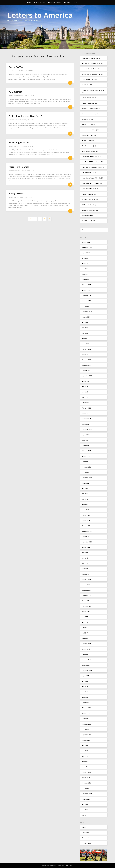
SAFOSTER (31, 146)
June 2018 (85, 558)
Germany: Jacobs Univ (88, 114)
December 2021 (87, 419)
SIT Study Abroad (87, 173)
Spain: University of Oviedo (90, 183)
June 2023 (85, 328)
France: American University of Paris (93, 90)
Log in (84, 827)
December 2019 (87, 462)
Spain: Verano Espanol (88, 189)
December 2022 (87, 360)
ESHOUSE (29, 197)
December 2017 (87, 590)
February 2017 (86, 644)
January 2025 (86, 242)
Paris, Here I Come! (19, 167)
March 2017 (86, 638)
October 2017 (86, 601)
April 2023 (85, 338)
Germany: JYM (86, 119)
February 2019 (86, 515)
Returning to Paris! (19, 142)
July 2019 (85, 488)
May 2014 (85, 815)
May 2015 (85, 756)
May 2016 (85, 692)
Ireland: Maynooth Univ (89, 130)
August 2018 (86, 547)
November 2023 (87, 301)
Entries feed (85, 833)
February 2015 (86, 772)
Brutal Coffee (16, 67)
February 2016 (86, 708)
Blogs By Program (39, 2)
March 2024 (86, 279)
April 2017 (85, 633)
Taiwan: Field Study (88, 194)
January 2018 (86, 585)
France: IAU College (88, 103)
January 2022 (86, 413)
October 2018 (86, 537)
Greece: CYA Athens (88, 124)
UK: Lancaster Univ (87, 205)
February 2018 (86, 579)
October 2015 (86, 729)
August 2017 (86, 612)
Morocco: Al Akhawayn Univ (90, 157)
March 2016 (86, 703)
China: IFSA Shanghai (88, 79)
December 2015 (87, 719)
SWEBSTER (30, 71)
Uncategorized (86, 215)
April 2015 (85, 761)
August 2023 (86, 317)
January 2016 (86, 713)
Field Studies (86, 85)
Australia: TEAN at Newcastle (91, 63)
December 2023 (87, 296)
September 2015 (87, 735)
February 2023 (86, 349)
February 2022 (86, 408)
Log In (75, 2)
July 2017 (85, 617)
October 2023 (86, 306)
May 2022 (85, 397)
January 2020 (86, 456)
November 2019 (87, 467)
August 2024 (86, 253)
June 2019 (85, 494)
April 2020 (85, 440)
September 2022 (87, 376)
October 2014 (86, 788)
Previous (32, 219)
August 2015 (86, 740)
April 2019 (85, 504)
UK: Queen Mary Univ (88, 210)
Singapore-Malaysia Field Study (91, 167)
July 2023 (85, 322)
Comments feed (86, 838)
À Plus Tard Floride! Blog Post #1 (26, 116)
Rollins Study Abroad (54, 2)
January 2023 (86, 354)
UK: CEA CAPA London (89, 199)
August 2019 (86, 483)
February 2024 (86, 285)
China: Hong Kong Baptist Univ (91, 74)
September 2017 (87, 606)
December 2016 (87, 654)
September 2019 (87, 478)
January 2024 (86, 290)
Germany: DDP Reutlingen (90, 108)
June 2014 (85, 810)
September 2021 (87, 429)
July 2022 (85, 387)
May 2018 (85, 563)
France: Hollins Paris (88, 98)
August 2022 (86, 381)
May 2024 (85, 269)
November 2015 (87, 724)
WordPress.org (86, 843)
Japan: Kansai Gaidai (88, 151)
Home (29, 2)
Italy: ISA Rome (86, 141)
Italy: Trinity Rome (87, 146)
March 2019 (86, 510)
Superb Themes (69, 865)
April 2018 (85, 569)
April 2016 (85, 697)
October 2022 (86, 371)
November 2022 (87, 365)
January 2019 (86, 520)
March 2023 (86, 344)
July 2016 (85, 681)
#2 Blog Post (15, 92)
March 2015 (86, 767)
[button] (90, 859)
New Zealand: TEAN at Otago (91, 162)
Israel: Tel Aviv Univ (88, 135)
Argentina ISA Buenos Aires (90, 58)
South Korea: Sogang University (91, 178)
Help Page (67, 2)
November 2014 (87, 783)
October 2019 (86, 472)
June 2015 (85, 751)
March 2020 (86, 446)
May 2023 (85, 333)
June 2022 (85, 392)
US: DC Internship (87, 221)
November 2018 (87, 531)
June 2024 (85, 263)
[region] (94, 855)
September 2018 (87, 542)
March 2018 (86, 574)
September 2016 (87, 670)
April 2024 (85, 274)
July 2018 (85, 553)
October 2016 (86, 665)
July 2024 (85, 258)
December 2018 (87, 526)
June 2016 (85, 687)
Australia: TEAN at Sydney (90, 69)
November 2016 (87, 660)
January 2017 (86, 649)
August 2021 (86, 435)
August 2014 (86, 799)
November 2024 (87, 247)
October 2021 (86, 424)
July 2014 (85, 804)
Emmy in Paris (16, 193)
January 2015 (86, 778)
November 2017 (87, 596)
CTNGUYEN (30, 95)
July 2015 (85, 745)
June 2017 (85, 622)
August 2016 (86, 676)
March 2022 (86, 403)
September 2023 (87, 312)
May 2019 (85, 499)
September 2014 (87, 794)
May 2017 (85, 628)
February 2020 (86, 451)
